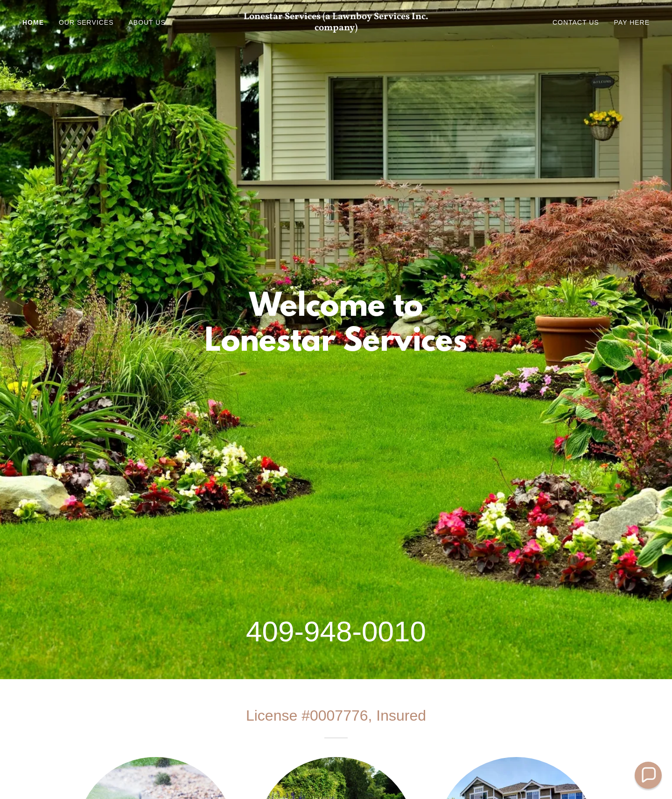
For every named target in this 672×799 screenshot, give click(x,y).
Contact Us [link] (576, 22)
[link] (336, 28)
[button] (648, 775)
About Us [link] (147, 22)
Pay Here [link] (632, 22)
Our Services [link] (86, 22)
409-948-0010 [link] (336, 631)
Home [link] (33, 22)
